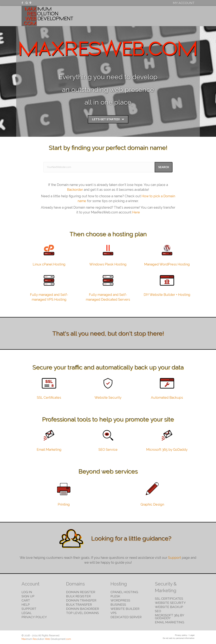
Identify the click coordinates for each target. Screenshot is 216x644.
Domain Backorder (83, 609)
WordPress (120, 600)
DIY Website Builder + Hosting (167, 295)
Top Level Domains (82, 613)
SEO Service (108, 450)
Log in (27, 592)
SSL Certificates (49, 398)
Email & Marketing (179, 16)
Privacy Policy (34, 617)
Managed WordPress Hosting (167, 264)
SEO (158, 611)
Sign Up (28, 596)
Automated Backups (167, 398)
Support (175, 558)
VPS (114, 613)
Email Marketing (49, 450)
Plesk (115, 596)
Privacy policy (181, 635)
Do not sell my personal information (179, 638)
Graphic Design (152, 504)
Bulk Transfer (79, 604)
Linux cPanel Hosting (49, 264)
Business (118, 604)
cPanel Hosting (124, 592)
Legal (27, 613)
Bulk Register (78, 596)
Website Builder (125, 609)
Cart (26, 600)
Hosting (139, 16)
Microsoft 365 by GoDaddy (167, 450)
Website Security (108, 398)
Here (136, 212)
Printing (64, 504)
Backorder (75, 190)
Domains (122, 16)
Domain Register (81, 592)
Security (155, 16)
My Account (184, 3)
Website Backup (169, 607)
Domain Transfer (81, 600)
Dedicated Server (126, 617)
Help (26, 604)
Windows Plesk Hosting (108, 264)
